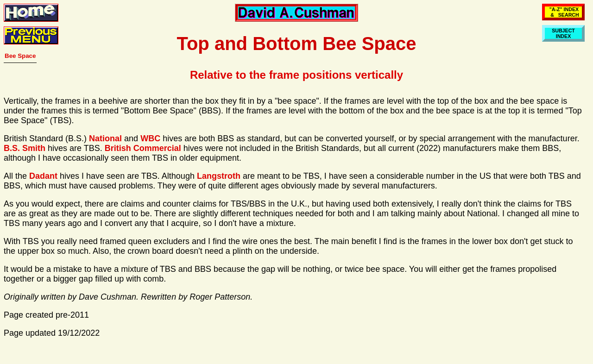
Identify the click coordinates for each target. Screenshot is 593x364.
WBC (150, 138)
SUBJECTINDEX (563, 33)
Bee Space (20, 56)
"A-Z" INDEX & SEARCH (563, 12)
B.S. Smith (25, 148)
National (105, 138)
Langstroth (219, 176)
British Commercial (143, 148)
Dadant (43, 176)
